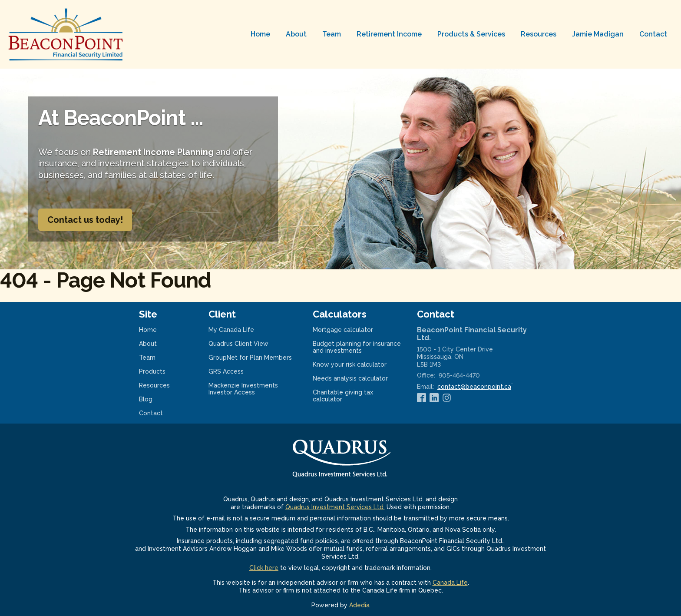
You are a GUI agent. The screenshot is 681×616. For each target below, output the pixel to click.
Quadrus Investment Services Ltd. (335, 507)
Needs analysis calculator (358, 378)
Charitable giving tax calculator (343, 396)
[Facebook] (421, 397)
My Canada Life (243, 330)
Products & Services (471, 34)
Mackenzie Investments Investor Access (243, 389)
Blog (146, 399)
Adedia (359, 605)
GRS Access (237, 371)
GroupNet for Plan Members (254, 358)
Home (260, 34)
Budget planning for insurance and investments (357, 347)
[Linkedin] (434, 397)
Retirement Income (389, 34)
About (296, 34)
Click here (264, 568)
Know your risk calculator (358, 364)
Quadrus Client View (250, 344)
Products (152, 371)
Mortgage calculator (354, 330)
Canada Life (450, 583)
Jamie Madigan (598, 34)
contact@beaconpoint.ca (474, 387)
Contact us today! (85, 220)
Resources (539, 34)
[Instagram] (447, 397)
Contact (653, 34)
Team (332, 34)
